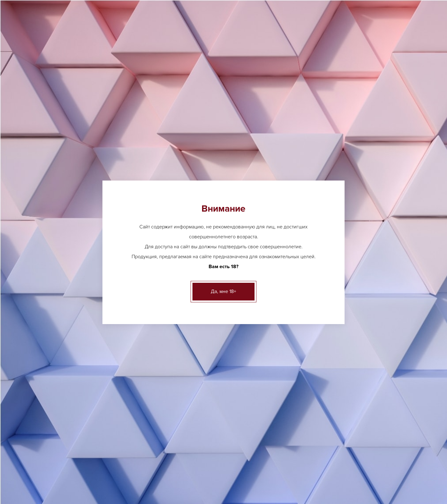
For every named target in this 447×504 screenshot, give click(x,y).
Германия (131, 73)
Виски (171, 409)
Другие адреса (133, 6)
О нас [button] (212, 49)
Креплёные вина (69, 252)
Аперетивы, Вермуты (73, 191)
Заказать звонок (380, 30)
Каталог (81, 73)
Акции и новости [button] (248, 49)
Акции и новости (190, 465)
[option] (195, 217)
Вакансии (289, 465)
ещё (169, 360)
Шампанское (354, 366)
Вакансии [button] (355, 49)
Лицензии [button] (184, 49)
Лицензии (129, 465)
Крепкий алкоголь (70, 237)
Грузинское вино (300, 360)
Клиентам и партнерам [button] (306, 49)
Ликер (171, 400)
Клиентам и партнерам (244, 465)
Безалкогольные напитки (77, 267)
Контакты (319, 465)
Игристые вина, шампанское (80, 222)
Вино (105, 73)
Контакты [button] (388, 49)
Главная (55, 73)
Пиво (57, 176)
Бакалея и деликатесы (74, 283)
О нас (156, 465)
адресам (365, 145)
